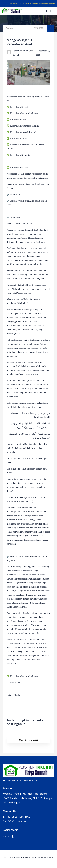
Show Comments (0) (28, 740)
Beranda (10, 28)
